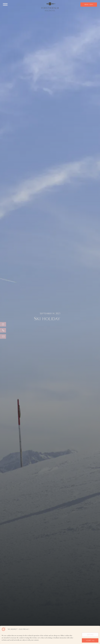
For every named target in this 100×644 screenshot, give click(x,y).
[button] (5, 4)
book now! (89, 4)
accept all (90, 640)
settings (90, 635)
